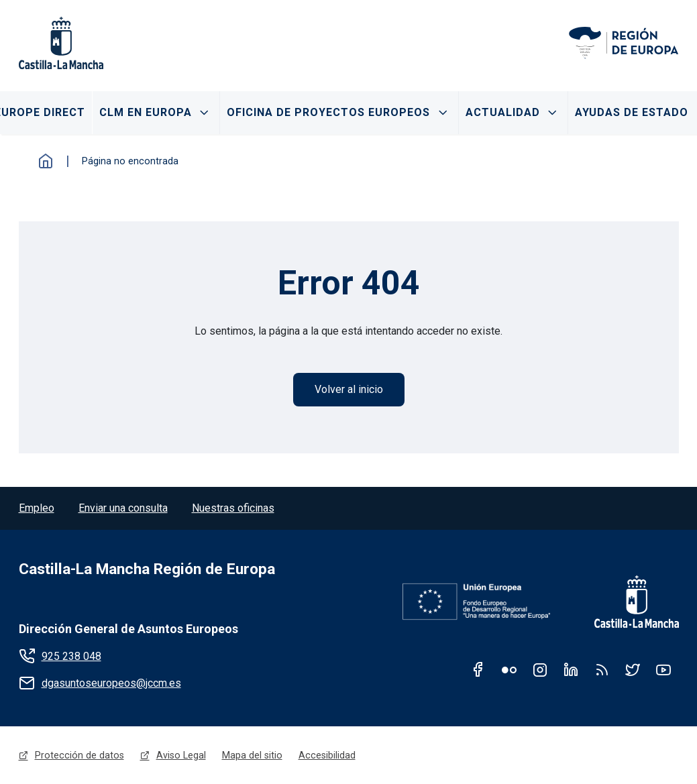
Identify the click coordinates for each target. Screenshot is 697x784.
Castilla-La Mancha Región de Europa (147, 569)
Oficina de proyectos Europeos (328, 112)
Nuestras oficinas (233, 508)
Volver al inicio (349, 389)
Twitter (633, 669)
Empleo (37, 508)
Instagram (540, 669)
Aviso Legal (181, 755)
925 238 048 (71, 656)
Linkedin (571, 669)
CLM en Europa (146, 112)
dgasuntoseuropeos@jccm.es (111, 683)
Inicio (46, 161)
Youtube (663, 669)
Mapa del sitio (252, 755)
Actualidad (503, 112)
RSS (602, 669)
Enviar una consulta (123, 508)
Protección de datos (79, 755)
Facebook (478, 669)
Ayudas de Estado (632, 112)
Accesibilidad (327, 755)
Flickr (509, 669)
